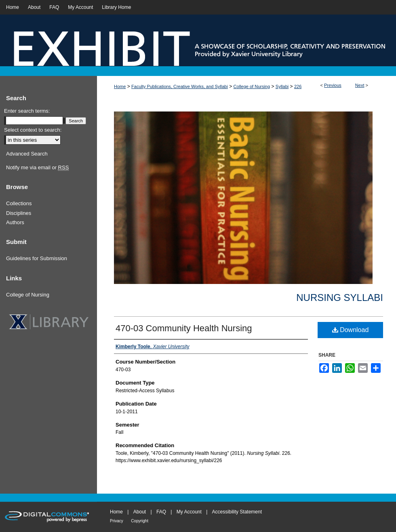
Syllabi (282, 86)
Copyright (140, 521)
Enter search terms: (27, 111)
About (140, 512)
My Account (189, 512)
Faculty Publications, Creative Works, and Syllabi (180, 86)
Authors (15, 222)
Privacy (117, 521)
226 (298, 86)
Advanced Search (27, 154)
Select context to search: (33, 130)
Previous (333, 85)
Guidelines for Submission (37, 258)
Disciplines (19, 213)
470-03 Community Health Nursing (184, 328)
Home (120, 86)
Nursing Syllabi (340, 298)
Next (360, 85)
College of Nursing (252, 86)
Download (351, 330)
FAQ (161, 512)
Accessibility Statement (237, 512)
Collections (19, 203)
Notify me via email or (37, 168)
